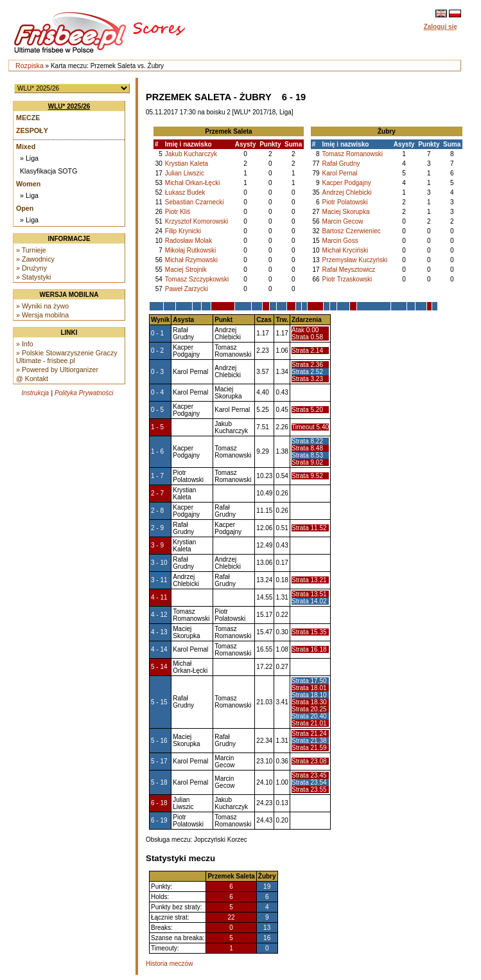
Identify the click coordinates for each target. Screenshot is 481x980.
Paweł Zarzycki (187, 289)
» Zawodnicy (35, 259)
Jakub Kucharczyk (191, 154)
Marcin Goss (340, 241)
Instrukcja (35, 393)
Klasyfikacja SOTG (48, 171)
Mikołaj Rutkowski (190, 250)
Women (28, 184)
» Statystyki (33, 277)
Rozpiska (30, 66)
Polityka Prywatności (84, 393)
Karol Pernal (340, 173)
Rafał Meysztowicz (349, 270)
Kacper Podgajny (347, 183)
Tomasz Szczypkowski (197, 279)
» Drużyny (31, 268)
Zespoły (32, 130)
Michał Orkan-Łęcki (193, 183)
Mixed (26, 147)
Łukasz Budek (185, 192)
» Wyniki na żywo (42, 306)
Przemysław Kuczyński (355, 260)
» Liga (29, 158)
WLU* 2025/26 (69, 106)
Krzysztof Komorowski (197, 221)
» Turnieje (31, 250)
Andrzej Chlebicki (347, 192)
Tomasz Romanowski (353, 154)
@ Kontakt (32, 379)
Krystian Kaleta (187, 164)
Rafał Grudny (341, 164)
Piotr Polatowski (345, 202)
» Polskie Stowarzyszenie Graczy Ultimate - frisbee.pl (67, 357)
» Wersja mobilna (42, 315)
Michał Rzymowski (191, 260)
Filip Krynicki (183, 231)
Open (25, 208)
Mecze (28, 118)
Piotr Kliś (178, 212)
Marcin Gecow (343, 221)
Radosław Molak (188, 241)
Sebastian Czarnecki (195, 202)
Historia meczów (169, 964)
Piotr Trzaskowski (347, 279)
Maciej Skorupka (346, 212)
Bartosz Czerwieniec (352, 231)
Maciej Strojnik (186, 270)
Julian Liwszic (185, 173)
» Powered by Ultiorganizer (57, 370)
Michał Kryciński (345, 250)
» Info (25, 344)
